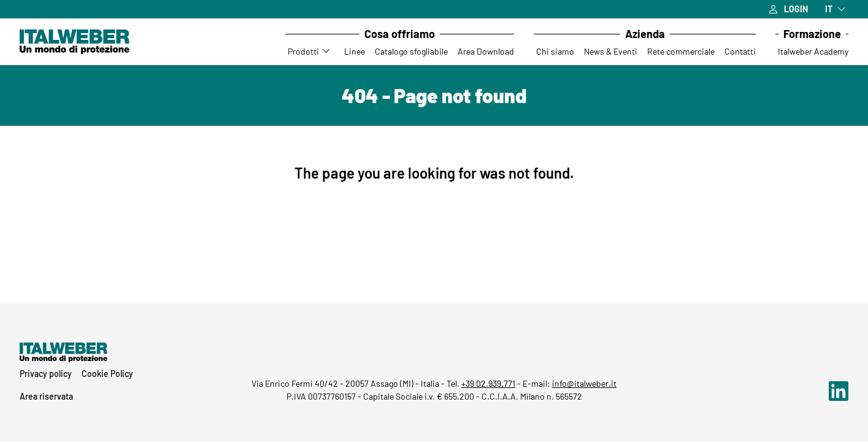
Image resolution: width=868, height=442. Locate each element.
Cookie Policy (107, 374)
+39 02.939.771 (488, 383)
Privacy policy (46, 374)
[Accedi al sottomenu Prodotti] (327, 52)
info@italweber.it (584, 383)
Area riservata (46, 396)
